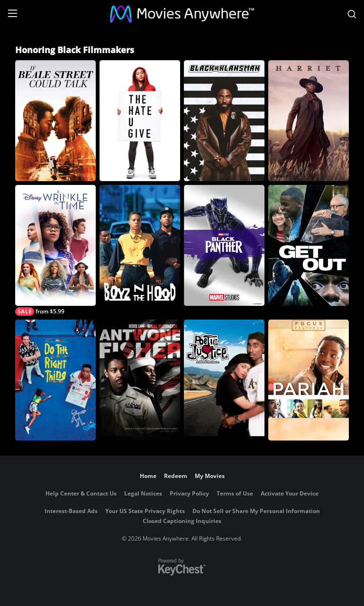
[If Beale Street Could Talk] (55, 121)
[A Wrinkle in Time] (55, 250)
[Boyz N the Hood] (140, 245)
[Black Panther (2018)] (224, 245)
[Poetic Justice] (224, 380)
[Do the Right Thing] (55, 380)
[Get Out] (309, 245)
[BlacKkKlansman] (224, 121)
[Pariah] (309, 380)
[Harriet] (309, 121)
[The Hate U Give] (140, 121)
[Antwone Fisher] (140, 380)
